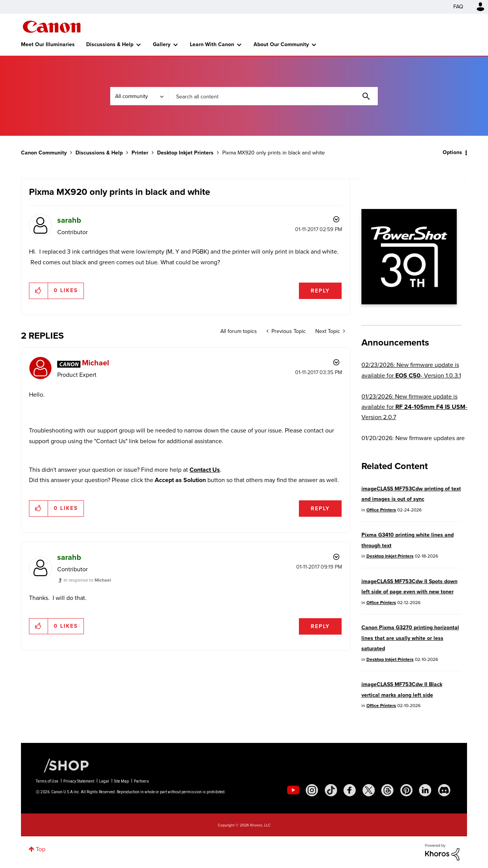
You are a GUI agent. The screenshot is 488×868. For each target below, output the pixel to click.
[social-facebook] (350, 790)
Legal (104, 781)
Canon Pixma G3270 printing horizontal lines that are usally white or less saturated (410, 638)
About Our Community (281, 44)
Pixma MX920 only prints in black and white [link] (274, 153)
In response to (87, 580)
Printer (140, 153)
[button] (39, 291)
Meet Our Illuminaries (48, 44)
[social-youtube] (293, 790)
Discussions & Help (110, 44)
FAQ (458, 7)
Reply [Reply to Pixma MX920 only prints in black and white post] (320, 291)
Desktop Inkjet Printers (185, 153)
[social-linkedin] (425, 790)
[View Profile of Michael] (96, 363)
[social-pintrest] (406, 790)
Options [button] (452, 152)
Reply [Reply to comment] (320, 509)
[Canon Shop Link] (63, 765)
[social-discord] (444, 790)
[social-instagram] (312, 790)
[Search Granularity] (139, 96)
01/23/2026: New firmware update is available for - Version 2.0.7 (414, 407)
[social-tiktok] (331, 790)
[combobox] (273, 96)
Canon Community (52, 27)
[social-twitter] (369, 790)
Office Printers (381, 510)
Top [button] (41, 849)
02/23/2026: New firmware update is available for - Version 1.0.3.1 (411, 370)
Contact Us (205, 470)
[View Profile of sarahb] (69, 220)
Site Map (121, 781)
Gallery (162, 44)
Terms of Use (47, 781)
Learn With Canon (212, 44)
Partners (141, 781)
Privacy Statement (79, 781)
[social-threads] (387, 790)
